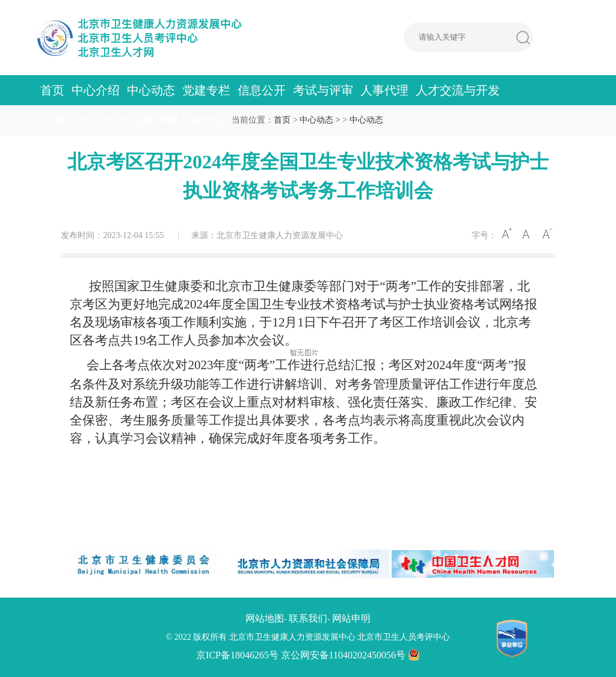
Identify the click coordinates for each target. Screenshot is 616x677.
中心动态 (151, 90)
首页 (52, 90)
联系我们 (308, 618)
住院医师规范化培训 (174, 120)
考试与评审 (323, 90)
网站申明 (351, 618)
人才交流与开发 (458, 90)
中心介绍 (96, 90)
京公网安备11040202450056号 (350, 655)
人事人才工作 (76, 120)
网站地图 (265, 618)
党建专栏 (206, 90)
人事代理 (384, 90)
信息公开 (262, 90)
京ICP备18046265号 (237, 655)
